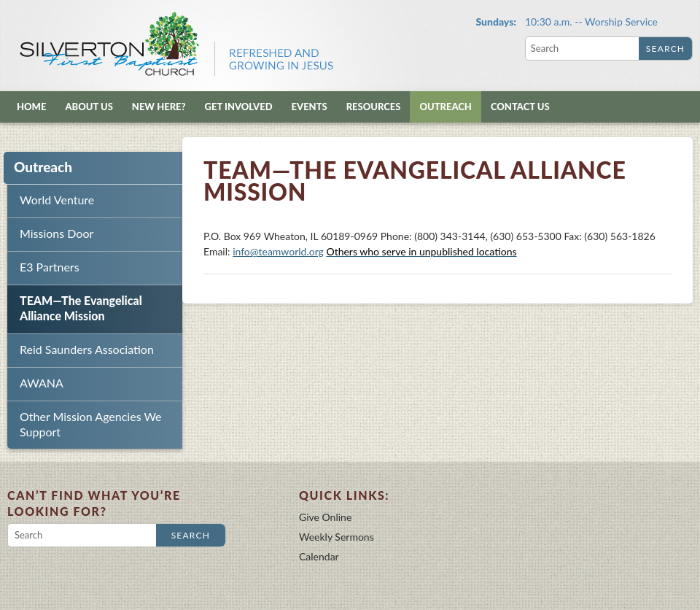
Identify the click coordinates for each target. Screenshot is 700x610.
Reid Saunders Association (87, 349)
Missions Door (57, 233)
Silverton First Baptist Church (175, 44)
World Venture (57, 200)
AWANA (42, 383)
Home (31, 107)
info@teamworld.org (278, 251)
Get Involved (239, 107)
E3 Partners (50, 267)
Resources (374, 107)
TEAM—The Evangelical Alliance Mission (81, 308)
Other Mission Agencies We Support (91, 424)
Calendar (319, 556)
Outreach (445, 107)
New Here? (159, 107)
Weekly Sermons (337, 537)
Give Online (325, 517)
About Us (89, 107)
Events (310, 107)
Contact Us (520, 107)
